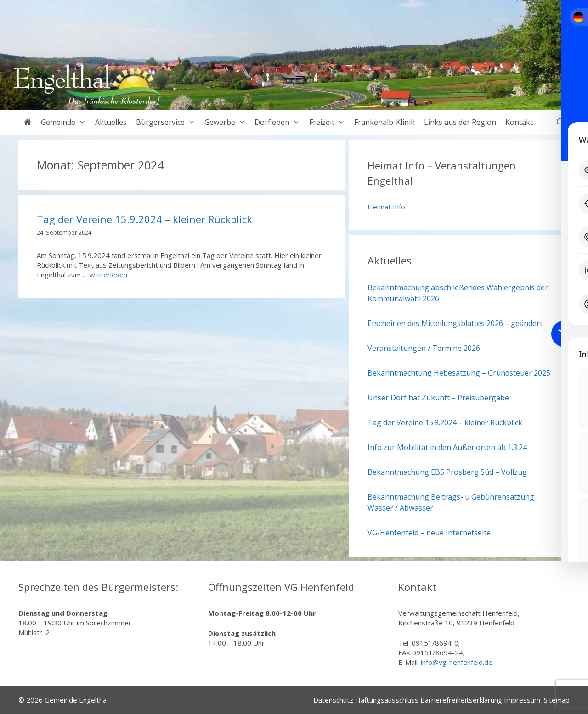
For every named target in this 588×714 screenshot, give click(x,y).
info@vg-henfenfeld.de (457, 662)
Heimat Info (386, 207)
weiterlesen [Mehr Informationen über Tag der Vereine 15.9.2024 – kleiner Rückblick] (108, 275)
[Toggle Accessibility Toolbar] (565, 334)
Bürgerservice (168, 122)
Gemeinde (66, 122)
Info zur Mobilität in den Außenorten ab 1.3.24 (447, 447)
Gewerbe (227, 122)
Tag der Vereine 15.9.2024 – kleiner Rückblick (144, 219)
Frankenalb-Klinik (384, 122)
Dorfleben (280, 122)
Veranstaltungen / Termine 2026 (424, 348)
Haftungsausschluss (387, 700)
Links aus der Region (460, 122)
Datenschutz (333, 700)
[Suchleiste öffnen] (560, 122)
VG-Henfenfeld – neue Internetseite (429, 533)
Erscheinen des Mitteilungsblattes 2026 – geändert (455, 323)
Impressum (522, 700)
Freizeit (329, 122)
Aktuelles (111, 122)
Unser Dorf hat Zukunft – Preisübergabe (438, 398)
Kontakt (519, 122)
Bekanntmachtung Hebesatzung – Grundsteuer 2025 (459, 373)
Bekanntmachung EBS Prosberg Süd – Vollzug (447, 472)
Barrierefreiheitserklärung (461, 700)
